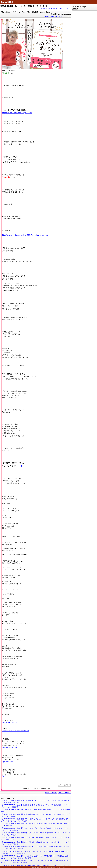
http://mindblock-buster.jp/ (10, 747)
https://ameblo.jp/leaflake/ (10, 723)
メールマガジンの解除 (66, 784)
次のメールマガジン (65, 16)
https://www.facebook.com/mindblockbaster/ (15, 731)
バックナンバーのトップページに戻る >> (56, 9)
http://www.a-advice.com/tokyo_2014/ (17, 113)
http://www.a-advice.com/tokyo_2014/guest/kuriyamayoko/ (25, 235)
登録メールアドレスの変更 (65, 786)
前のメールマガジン (51, 16)
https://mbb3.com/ (7, 762)
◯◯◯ (4, 776)
